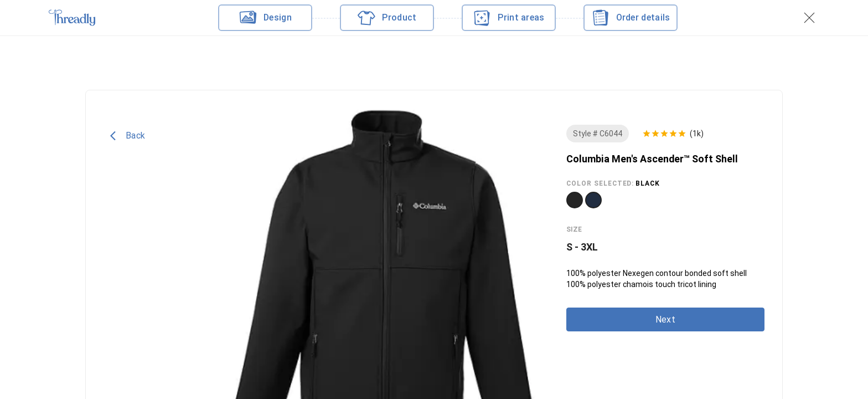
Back (128, 136)
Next (665, 319)
